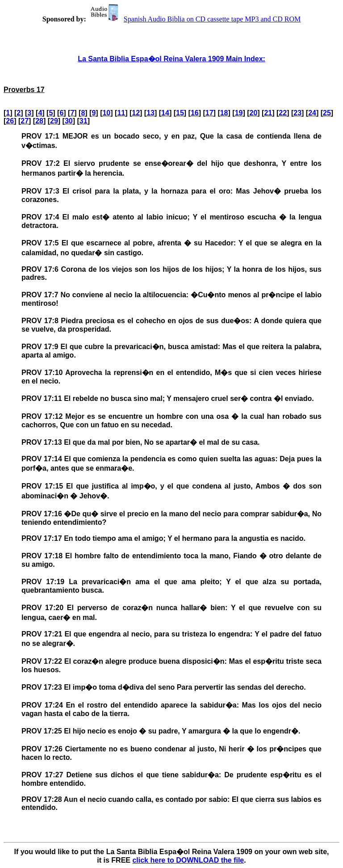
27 (25, 121)
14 (165, 113)
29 (54, 121)
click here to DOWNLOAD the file (188, 860)
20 (254, 113)
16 (195, 113)
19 (239, 113)
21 (268, 113)
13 (151, 113)
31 (84, 121)
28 (39, 121)
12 (136, 113)
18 (224, 113)
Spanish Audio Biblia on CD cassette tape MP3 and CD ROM (194, 19)
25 (327, 113)
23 (297, 113)
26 (10, 121)
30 (69, 121)
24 (312, 113)
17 (209, 113)
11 (121, 113)
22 (283, 113)
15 (180, 113)
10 (106, 113)
